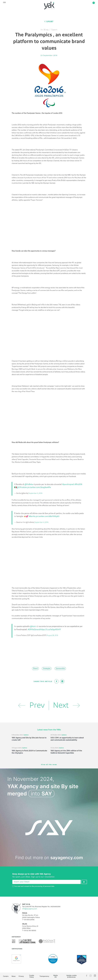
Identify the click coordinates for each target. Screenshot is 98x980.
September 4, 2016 (42, 522)
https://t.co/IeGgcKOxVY (51, 630)
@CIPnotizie (22, 487)
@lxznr (33, 626)
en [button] (94, 3)
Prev (31, 705)
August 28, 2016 (52, 635)
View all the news (49, 765)
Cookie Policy (32, 976)
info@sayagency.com (30, 909)
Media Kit (56, 976)
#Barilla (32, 516)
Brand (35, 668)
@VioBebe (29, 484)
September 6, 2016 (36, 493)
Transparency (44, 976)
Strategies (47, 668)
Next (66, 705)
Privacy (21, 976)
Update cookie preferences (71, 976)
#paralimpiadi (68, 484)
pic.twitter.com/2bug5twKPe (39, 487)
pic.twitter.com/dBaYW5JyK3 (48, 516)
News (14, 976)
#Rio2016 (78, 484)
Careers (6, 976)
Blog (46, 30)
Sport (54, 30)
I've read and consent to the (33, 886)
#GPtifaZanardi (34, 630)
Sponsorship (60, 668)
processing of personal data (44, 886)
